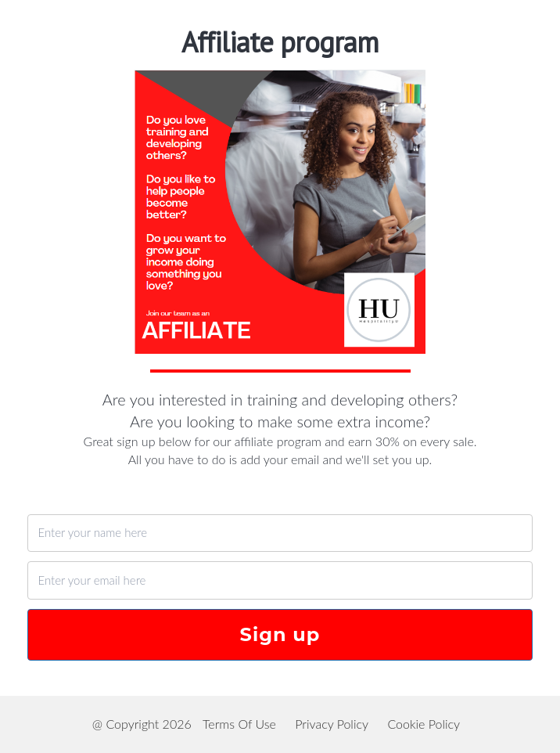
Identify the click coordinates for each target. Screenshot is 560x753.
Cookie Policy (424, 724)
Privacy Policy (332, 724)
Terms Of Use (239, 724)
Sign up (280, 634)
